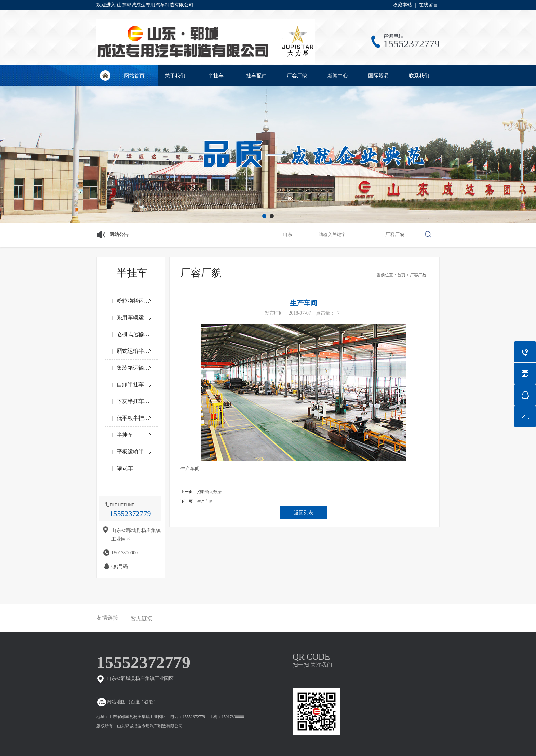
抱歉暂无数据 (209, 492)
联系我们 (419, 76)
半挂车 (216, 76)
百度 (135, 702)
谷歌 (149, 702)
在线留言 (428, 5)
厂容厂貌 (297, 76)
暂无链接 (142, 619)
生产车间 (205, 501)
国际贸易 (378, 76)
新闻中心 (338, 76)
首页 (401, 275)
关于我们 (175, 76)
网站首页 (105, 76)
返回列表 (304, 513)
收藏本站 (402, 5)
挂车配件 (256, 76)
